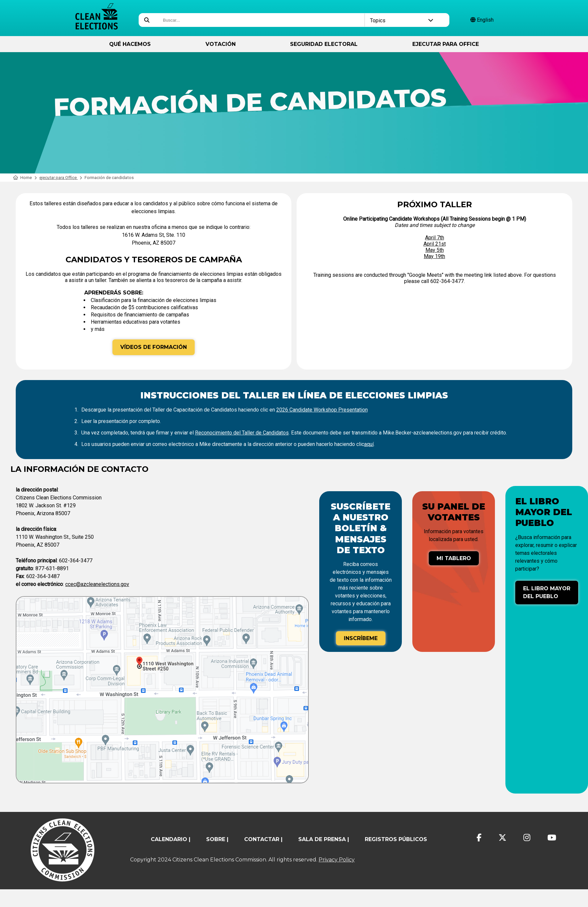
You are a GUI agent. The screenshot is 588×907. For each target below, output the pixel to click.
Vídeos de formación (154, 347)
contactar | (263, 839)
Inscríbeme (361, 638)
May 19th (434, 256)
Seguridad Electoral (324, 44)
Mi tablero (454, 558)
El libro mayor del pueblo (547, 592)
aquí (369, 444)
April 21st (435, 244)
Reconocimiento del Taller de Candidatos (242, 433)
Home (22, 178)
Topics (402, 20)
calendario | (171, 839)
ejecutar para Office (446, 44)
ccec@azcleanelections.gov (97, 584)
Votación (221, 44)
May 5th (435, 250)
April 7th (435, 238)
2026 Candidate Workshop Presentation (322, 410)
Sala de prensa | (324, 839)
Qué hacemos (130, 44)
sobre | (217, 839)
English (482, 20)
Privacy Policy (337, 860)
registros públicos (396, 839)
